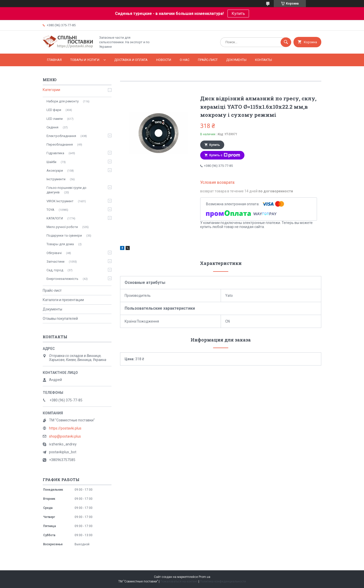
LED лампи (55, 119)
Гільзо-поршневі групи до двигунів (66, 190)
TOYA (50, 210)
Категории (51, 90)
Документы (236, 60)
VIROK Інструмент (60, 201)
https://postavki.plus (65, 428)
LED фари (54, 110)
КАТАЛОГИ (55, 218)
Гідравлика (55, 153)
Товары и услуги (85, 60)
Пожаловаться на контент (179, 581)
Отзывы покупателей (60, 319)
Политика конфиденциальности (223, 581)
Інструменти (56, 179)
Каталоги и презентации (63, 300)
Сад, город (55, 270)
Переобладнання (60, 144)
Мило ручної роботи (62, 227)
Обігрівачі (54, 253)
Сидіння (52, 127)
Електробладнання (61, 136)
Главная (54, 60)
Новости (164, 60)
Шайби (51, 162)
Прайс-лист (208, 60)
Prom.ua (204, 577)
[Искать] (286, 42)
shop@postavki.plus (65, 436)
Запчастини (55, 262)
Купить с (225, 155)
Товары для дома (60, 244)
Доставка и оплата (131, 60)
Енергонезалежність (62, 279)
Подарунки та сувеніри (64, 235)
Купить (238, 14)
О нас (185, 60)
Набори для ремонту (63, 101)
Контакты (264, 60)
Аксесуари (55, 171)
